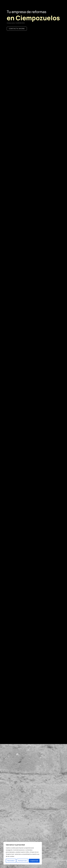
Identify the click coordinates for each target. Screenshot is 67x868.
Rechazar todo (22, 861)
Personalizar (11, 861)
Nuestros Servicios (24, 778)
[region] (23, 853)
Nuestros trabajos (24, 794)
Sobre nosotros (21, 783)
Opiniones (15, 789)
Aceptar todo (34, 861)
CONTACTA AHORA (19, 44)
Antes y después (20, 799)
